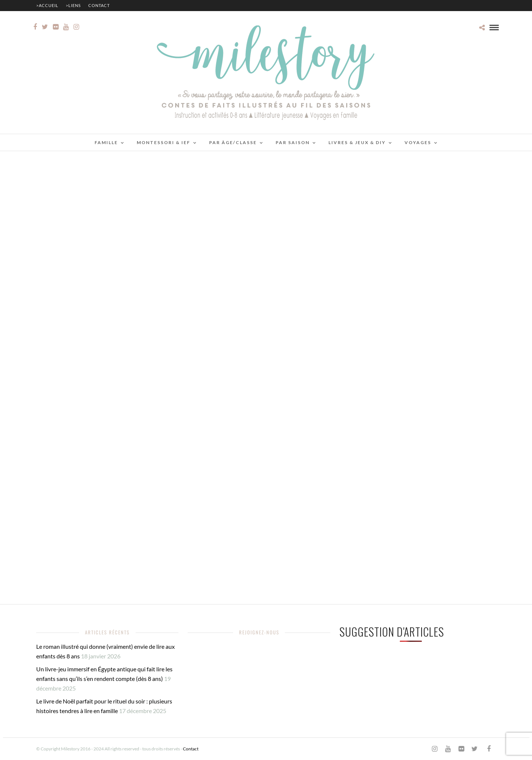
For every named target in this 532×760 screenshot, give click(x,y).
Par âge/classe (233, 142)
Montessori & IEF (163, 142)
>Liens (73, 5)
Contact (99, 5)
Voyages (418, 142)
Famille (106, 142)
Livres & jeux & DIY (357, 142)
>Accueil (47, 5)
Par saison (293, 142)
